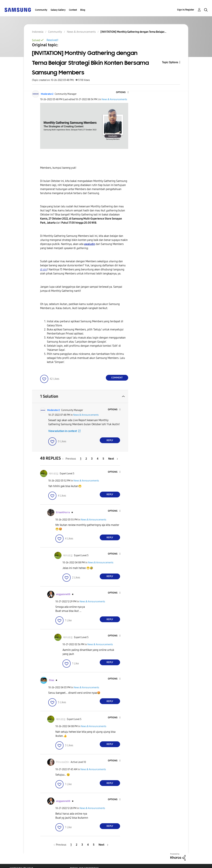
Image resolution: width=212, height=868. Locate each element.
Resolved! (52, 40)
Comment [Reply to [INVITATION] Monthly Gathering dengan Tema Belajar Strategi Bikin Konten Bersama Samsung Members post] (117, 378)
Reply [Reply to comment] (110, 440)
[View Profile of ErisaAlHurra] (63, 512)
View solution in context (63, 431)
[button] (122, 92)
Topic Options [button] (170, 62)
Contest (73, 10)
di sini (44, 269)
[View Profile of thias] (51, 680)
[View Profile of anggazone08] (63, 594)
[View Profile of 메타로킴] (54, 474)
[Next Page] (113, 459)
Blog (83, 10)
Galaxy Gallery (58, 10)
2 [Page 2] (86, 459)
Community (41, 10)
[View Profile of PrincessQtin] (63, 762)
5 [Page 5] (103, 459)
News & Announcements (114, 99)
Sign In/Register (186, 10)
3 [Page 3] (92, 459)
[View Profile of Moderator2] (47, 94)
